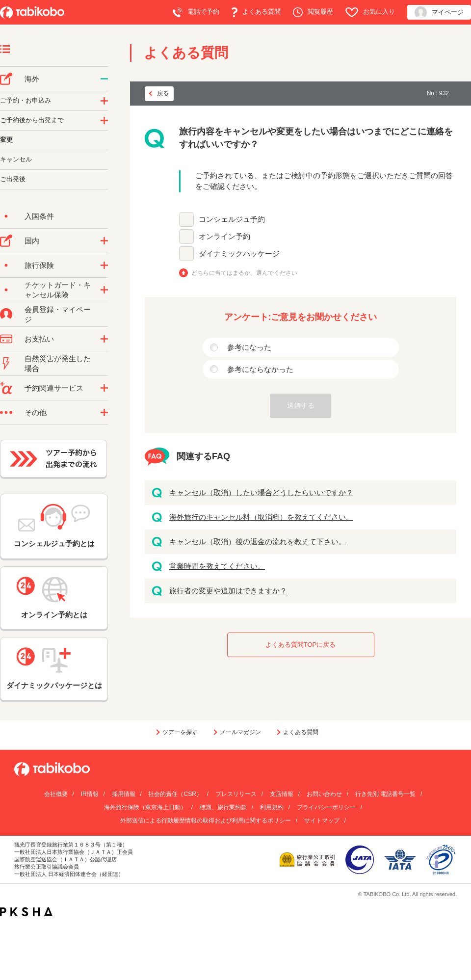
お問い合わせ (324, 794)
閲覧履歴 (313, 12)
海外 (32, 79)
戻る (163, 93)
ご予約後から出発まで (32, 120)
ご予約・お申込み (26, 100)
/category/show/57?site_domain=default (104, 241)
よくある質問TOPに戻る (301, 645)
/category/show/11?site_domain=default (104, 388)
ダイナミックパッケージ (239, 253)
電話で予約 (196, 12)
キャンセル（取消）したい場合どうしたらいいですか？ (261, 492)
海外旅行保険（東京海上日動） (145, 807)
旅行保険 (39, 265)
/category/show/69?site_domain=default (104, 290)
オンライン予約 (224, 236)
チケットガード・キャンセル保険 (58, 290)
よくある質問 (256, 12)
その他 (36, 412)
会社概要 (56, 794)
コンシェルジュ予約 (232, 219)
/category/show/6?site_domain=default (104, 121)
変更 (6, 140)
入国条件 (39, 216)
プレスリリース (236, 794)
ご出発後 (13, 179)
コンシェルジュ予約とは (54, 526)
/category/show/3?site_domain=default (104, 413)
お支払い (39, 339)
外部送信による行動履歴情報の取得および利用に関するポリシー (206, 821)
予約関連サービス (54, 388)
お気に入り (370, 12)
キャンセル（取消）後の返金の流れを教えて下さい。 (258, 542)
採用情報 (124, 794)
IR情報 (90, 794)
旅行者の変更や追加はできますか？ (228, 591)
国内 (32, 241)
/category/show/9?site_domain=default (104, 339)
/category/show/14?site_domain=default (104, 101)
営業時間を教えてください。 (217, 566)
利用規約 (272, 807)
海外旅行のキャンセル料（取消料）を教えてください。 (261, 517)
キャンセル (16, 159)
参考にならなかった (260, 369)
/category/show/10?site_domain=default (104, 265)
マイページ (439, 13)
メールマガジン (240, 732)
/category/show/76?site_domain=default (104, 79)
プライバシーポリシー (326, 807)
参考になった (249, 347)
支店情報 (282, 794)
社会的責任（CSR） (175, 794)
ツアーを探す (180, 732)
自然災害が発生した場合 (58, 363)
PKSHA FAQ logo (26, 912)
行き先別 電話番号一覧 (385, 794)
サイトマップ (322, 821)
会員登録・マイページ (58, 314)
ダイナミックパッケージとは (54, 668)
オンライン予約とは (54, 598)
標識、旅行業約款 (223, 807)
